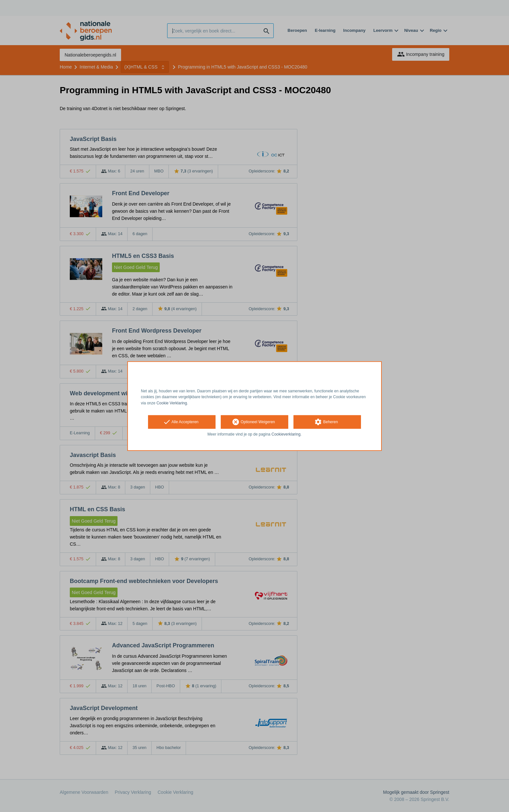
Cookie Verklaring (172, 403)
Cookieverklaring (286, 434)
